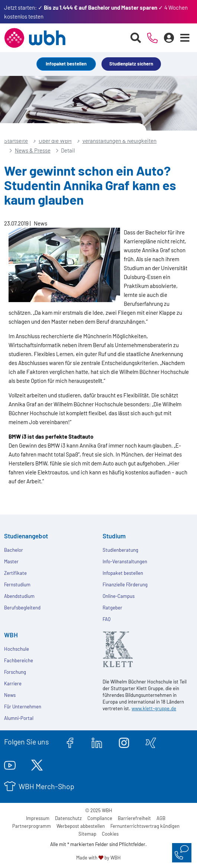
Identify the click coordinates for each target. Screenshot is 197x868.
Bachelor (14, 550)
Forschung (15, 672)
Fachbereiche (19, 660)
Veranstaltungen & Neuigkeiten (119, 141)
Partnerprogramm (32, 826)
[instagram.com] (124, 742)
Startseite (16, 141)
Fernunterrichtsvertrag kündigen (145, 826)
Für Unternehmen (23, 707)
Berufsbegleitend (22, 608)
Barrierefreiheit (134, 818)
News (10, 695)
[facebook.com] (70, 742)
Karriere (13, 683)
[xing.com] (151, 742)
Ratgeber (112, 608)
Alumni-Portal (19, 718)
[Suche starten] (136, 38)
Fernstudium (17, 584)
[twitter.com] (37, 764)
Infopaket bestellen (66, 64)
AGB (161, 818)
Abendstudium (19, 596)
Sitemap (87, 834)
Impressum (38, 818)
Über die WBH (55, 141)
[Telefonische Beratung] (153, 38)
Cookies (110, 834)
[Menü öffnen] (185, 38)
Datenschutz (68, 818)
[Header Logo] (35, 38)
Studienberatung (120, 550)
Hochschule (17, 649)
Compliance (100, 818)
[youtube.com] (10, 764)
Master (11, 561)
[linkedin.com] (97, 742)
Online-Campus (119, 596)
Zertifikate (15, 573)
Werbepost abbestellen (81, 826)
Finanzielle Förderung (125, 584)
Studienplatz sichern (131, 64)
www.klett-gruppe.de (154, 708)
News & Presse (33, 150)
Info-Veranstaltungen (125, 561)
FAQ (106, 619)
